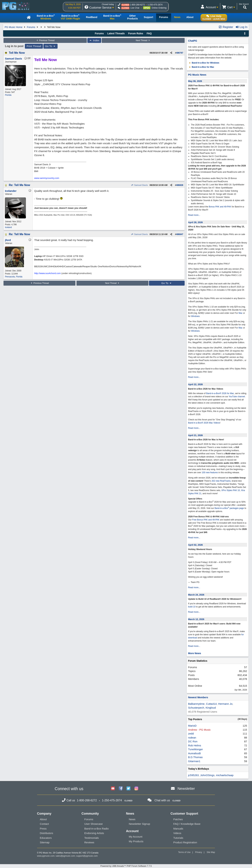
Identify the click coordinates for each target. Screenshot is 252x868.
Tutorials (178, 838)
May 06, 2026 (195, 81)
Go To (51, 46)
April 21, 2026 (195, 435)
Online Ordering (159, 8)
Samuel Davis (139, 185)
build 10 (192, 607)
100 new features (210, 472)
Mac (241, 313)
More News (195, 653)
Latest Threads (116, 33)
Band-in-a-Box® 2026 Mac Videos (204, 423)
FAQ (149, 33)
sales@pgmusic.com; (66, 856)
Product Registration (185, 842)
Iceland (8, 227)
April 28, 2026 (195, 222)
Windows (195, 316)
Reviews (89, 842)
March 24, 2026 (196, 595)
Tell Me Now (17, 53)
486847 (180, 234)
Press (43, 829)
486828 (180, 185)
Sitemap (45, 842)
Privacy (199, 852)
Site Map (211, 852)
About (43, 819)
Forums (31, 27)
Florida (8, 95)
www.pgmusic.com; (46, 856)
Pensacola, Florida (14, 277)
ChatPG (193, 41)
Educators (46, 838)
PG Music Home (13, 27)
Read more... (194, 215)
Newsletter (186, 788)
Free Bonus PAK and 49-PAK (206, 520)
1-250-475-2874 (155, 5)
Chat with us (162, 800)
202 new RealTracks (221, 481)
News (132, 819)
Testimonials (92, 838)
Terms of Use (184, 852)
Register (226, 27)
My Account (136, 837)
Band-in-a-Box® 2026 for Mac (220, 393)
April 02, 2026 (195, 545)
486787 (180, 53)
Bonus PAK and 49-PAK (220, 207)
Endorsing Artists (94, 833)
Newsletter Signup (139, 824)
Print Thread (34, 46)
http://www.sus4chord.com (47, 273)
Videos (177, 833)
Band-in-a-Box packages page (229, 508)
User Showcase (94, 824)
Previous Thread (45, 40)
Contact (44, 824)
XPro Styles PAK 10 (231, 490)
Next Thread (143, 40)
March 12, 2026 (196, 619)
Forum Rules (136, 33)
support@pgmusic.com (87, 856)
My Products (136, 841)
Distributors (47, 833)
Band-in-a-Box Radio (97, 829)
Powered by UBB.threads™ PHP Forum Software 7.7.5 (126, 866)
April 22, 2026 (195, 384)
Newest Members (198, 697)
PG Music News (197, 75)
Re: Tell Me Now (19, 185)
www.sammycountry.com (47, 178)
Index (94, 40)
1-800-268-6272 (137, 5)
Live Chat (135, 8)
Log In (241, 27)
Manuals (178, 829)
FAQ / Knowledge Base (187, 824)
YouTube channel (237, 397)
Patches (178, 819)
